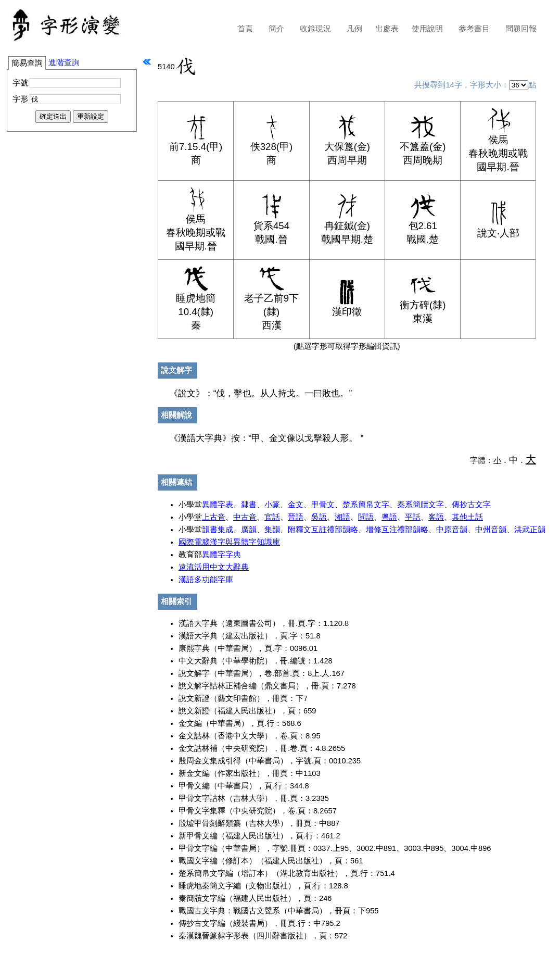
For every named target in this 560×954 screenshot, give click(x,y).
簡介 (276, 29)
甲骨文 (323, 505)
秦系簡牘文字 (421, 505)
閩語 (366, 517)
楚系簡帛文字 (366, 505)
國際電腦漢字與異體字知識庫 (229, 542)
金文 (296, 505)
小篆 (272, 505)
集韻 (272, 530)
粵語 (389, 517)
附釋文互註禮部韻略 (323, 530)
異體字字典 (221, 555)
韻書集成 (218, 530)
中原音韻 (452, 530)
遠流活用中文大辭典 (214, 567)
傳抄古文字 (471, 505)
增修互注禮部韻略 (397, 530)
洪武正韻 (530, 530)
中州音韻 (491, 530)
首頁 (245, 29)
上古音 (214, 517)
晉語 (296, 517)
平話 (413, 517)
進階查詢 (64, 62)
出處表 (387, 29)
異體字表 (218, 505)
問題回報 (521, 29)
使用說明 (427, 29)
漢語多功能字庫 (206, 580)
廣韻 (249, 530)
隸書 (249, 505)
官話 (272, 517)
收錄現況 (315, 29)
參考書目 (474, 29)
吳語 (319, 517)
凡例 (354, 29)
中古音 (245, 517)
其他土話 (467, 517)
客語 (436, 517)
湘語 (342, 517)
